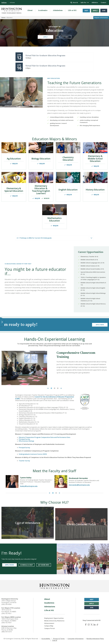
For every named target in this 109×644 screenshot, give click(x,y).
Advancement (49, 623)
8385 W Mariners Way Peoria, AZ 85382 (9, 629)
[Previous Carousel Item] (48, 388)
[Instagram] (89, 624)
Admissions (58, 10)
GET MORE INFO (44, 565)
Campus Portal (49, 628)
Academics (43, 10)
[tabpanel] (54, 368)
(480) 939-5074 (6, 631)
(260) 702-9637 (6, 622)
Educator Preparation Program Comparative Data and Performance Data (44, 437)
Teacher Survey (24, 461)
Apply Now (100, 324)
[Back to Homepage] (54, 586)
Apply (95, 11)
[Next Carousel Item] (61, 388)
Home (3, 18)
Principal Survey (24, 439)
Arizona (12, 3)
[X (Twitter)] (92, 624)
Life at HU (72, 10)
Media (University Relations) (54, 620)
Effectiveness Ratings (26, 441)
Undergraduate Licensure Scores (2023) (33, 454)
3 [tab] (58, 388)
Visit (86, 11)
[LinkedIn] (95, 624)
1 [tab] (51, 388)
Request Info (101, 18)
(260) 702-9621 (6, 613)
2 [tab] (55, 388)
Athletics (95, 3)
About (30, 10)
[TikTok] (97, 624)
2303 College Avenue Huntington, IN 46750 (9, 601)
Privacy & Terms (59, 638)
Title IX (55, 640)
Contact (103, 3)
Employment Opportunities (54, 618)
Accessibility (46, 638)
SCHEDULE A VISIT (27, 565)
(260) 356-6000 (6, 604)
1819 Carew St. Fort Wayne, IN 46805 (9, 610)
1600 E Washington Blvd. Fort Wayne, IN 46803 (10, 620)
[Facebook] (86, 624)
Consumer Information (76, 638)
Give (104, 11)
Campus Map (49, 626)
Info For (85, 3)
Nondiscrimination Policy (95, 638)
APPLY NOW (9, 565)
